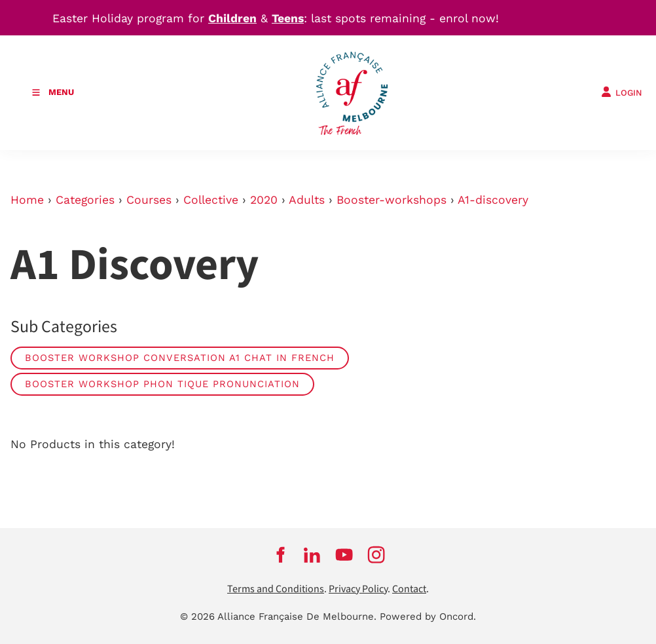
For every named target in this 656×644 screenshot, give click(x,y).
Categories (85, 200)
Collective (211, 200)
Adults (307, 200)
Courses (149, 200)
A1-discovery (493, 200)
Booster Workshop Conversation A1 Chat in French (180, 358)
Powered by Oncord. (428, 616)
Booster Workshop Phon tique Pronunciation (162, 384)
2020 (264, 200)
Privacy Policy (358, 589)
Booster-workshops (392, 200)
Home (27, 200)
